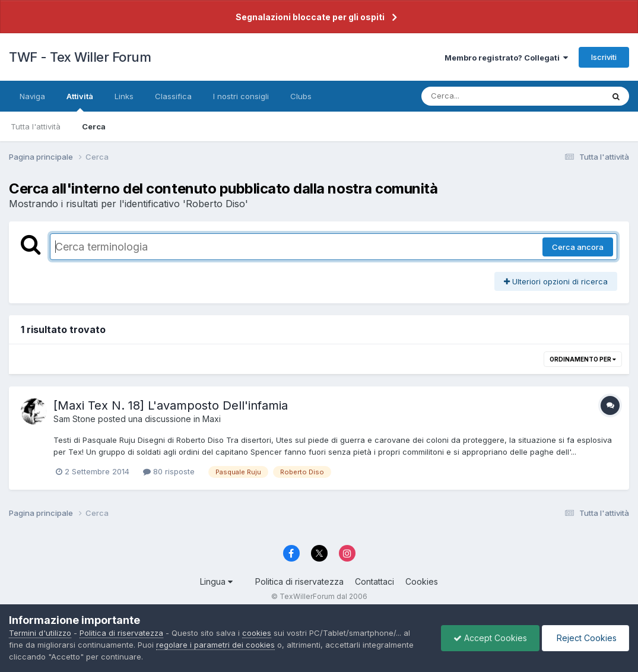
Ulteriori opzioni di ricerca (556, 281)
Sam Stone (74, 419)
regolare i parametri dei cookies (215, 645)
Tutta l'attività (36, 126)
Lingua (216, 581)
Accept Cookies (490, 638)
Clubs (301, 96)
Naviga (32, 96)
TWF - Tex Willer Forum (80, 57)
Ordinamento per (583, 359)
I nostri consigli (241, 96)
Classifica (173, 96)
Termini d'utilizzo (40, 633)
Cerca (94, 126)
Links (124, 96)
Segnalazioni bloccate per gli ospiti (310, 17)
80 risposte (169, 471)
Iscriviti (604, 57)
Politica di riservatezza (299, 581)
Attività (80, 102)
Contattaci (374, 581)
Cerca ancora (578, 247)
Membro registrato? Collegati (506, 58)
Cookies (422, 581)
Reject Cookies (585, 638)
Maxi (212, 419)
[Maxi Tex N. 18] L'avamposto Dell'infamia (171, 405)
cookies (257, 633)
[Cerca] (485, 96)
